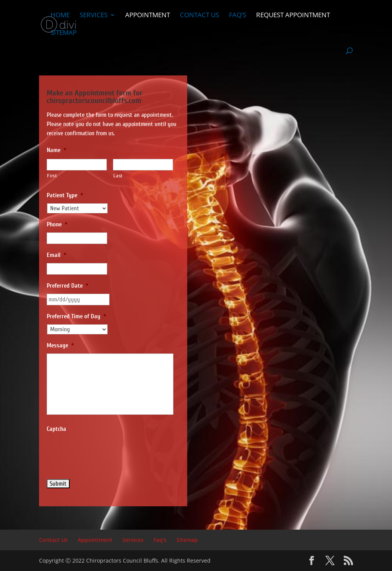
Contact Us (199, 16)
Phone (57, 224)
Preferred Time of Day (76, 316)
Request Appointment (293, 16)
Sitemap (64, 33)
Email (56, 255)
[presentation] (105, 452)
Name (56, 150)
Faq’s (238, 16)
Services (94, 16)
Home (60, 16)
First (52, 176)
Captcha (56, 429)
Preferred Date (68, 286)
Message (60, 345)
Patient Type (65, 195)
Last (118, 176)
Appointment (148, 16)
